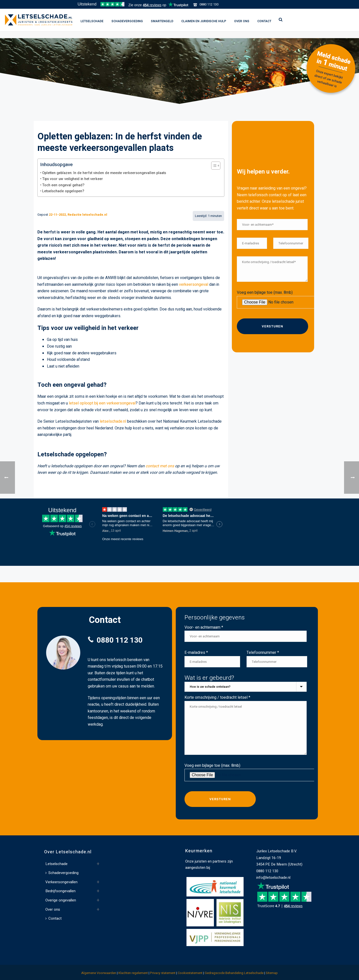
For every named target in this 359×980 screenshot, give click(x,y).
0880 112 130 (209, 4)
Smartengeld (162, 21)
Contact (264, 21)
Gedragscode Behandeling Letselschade (234, 973)
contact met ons (160, 466)
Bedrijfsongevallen (60, 891)
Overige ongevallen (61, 900)
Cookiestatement (190, 973)
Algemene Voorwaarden (99, 973)
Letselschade (92, 21)
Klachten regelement (133, 973)
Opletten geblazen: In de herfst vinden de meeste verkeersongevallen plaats (104, 173)
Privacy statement (163, 973)
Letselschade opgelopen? (63, 191)
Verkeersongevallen (61, 882)
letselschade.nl (113, 421)
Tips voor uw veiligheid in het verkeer (73, 179)
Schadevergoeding (127, 21)
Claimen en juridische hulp (204, 21)
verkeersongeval (194, 285)
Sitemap (272, 973)
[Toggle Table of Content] (213, 166)
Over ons (242, 21)
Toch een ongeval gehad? (63, 185)
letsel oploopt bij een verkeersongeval (102, 403)
